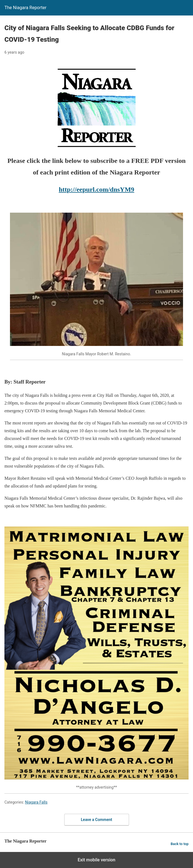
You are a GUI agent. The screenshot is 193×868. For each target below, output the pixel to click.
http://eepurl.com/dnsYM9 (96, 189)
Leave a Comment (96, 820)
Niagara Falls (36, 802)
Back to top (180, 844)
